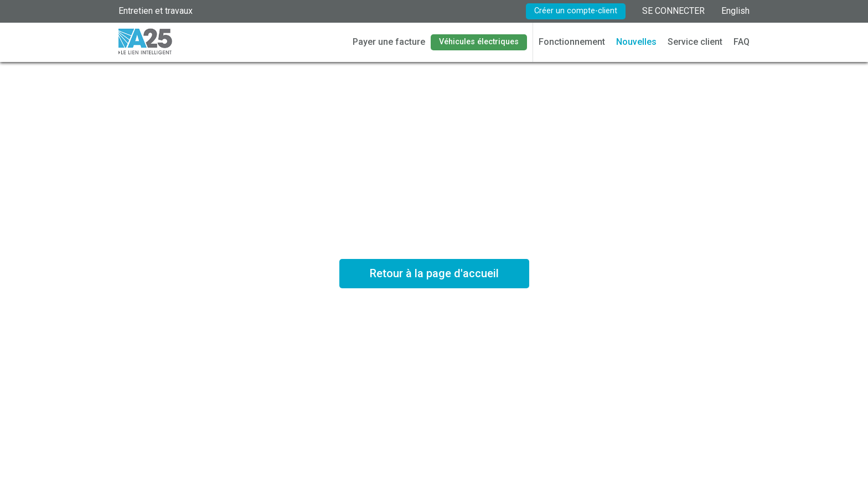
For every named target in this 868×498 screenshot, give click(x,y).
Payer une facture (389, 42)
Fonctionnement (572, 42)
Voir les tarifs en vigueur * (434, 319)
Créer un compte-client (576, 11)
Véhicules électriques (479, 42)
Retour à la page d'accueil (434, 273)
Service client (695, 42)
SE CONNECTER (673, 11)
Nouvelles (636, 42)
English (735, 11)
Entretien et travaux (156, 11)
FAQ (742, 42)
